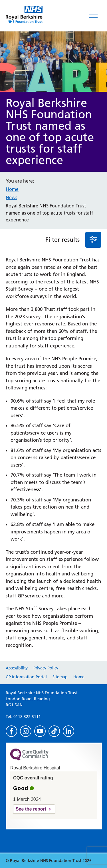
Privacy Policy (46, 668)
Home (12, 189)
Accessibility (17, 668)
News (11, 197)
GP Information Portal (26, 677)
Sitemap (60, 677)
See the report (31, 809)
